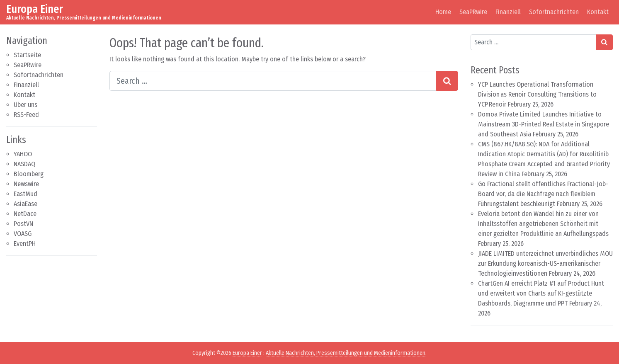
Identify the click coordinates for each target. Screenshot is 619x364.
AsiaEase (25, 204)
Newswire (26, 184)
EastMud (25, 194)
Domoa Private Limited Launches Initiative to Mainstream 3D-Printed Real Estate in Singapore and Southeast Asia (544, 124)
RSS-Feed (26, 115)
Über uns (25, 105)
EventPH (25, 244)
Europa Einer (35, 9)
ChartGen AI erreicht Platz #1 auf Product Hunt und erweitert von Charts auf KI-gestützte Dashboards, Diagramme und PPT (541, 293)
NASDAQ (24, 164)
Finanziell (508, 12)
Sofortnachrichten (554, 12)
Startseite (27, 55)
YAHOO (23, 154)
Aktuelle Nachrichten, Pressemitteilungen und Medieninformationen (346, 353)
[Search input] (273, 81)
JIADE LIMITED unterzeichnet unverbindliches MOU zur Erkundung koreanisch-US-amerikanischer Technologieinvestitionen (545, 263)
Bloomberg (29, 174)
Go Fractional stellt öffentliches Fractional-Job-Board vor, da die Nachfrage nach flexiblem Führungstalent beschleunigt (543, 194)
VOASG (23, 234)
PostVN (23, 224)
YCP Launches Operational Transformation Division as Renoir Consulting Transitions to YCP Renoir (537, 94)
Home (443, 12)
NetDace (25, 214)
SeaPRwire (473, 12)
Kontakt (598, 12)
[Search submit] (447, 81)
